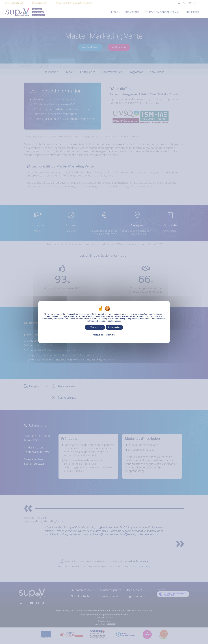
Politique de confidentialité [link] (104, 335)
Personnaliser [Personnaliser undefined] (114, 327)
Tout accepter (95, 327)
